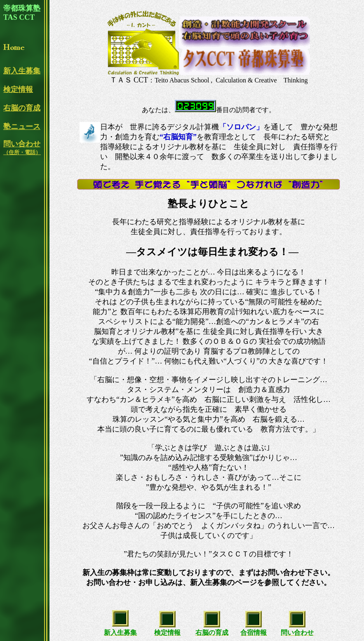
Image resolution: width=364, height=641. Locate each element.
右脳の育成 (22, 108)
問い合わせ (22, 148)
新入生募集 (22, 71)
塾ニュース (22, 127)
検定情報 (18, 89)
